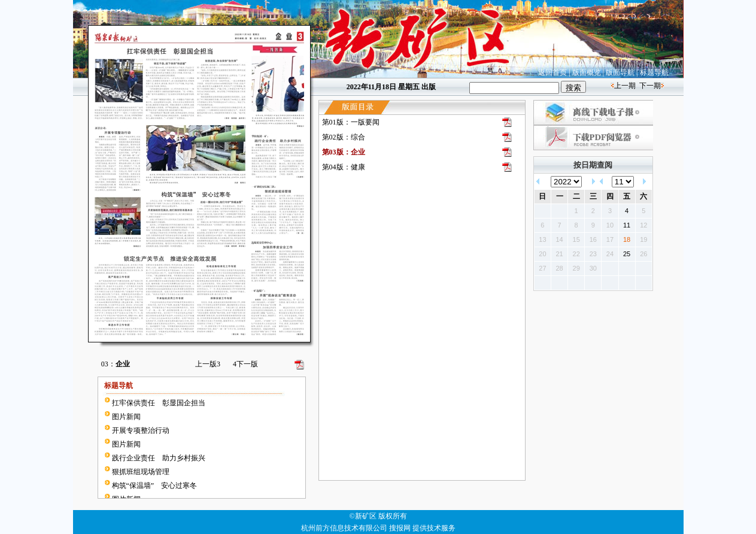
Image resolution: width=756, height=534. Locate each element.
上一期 (625, 86)
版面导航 (620, 72)
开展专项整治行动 (141, 430)
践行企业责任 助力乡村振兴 (159, 458)
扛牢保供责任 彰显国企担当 (159, 403)
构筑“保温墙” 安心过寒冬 (155, 486)
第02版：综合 (344, 137)
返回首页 (552, 72)
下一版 (245, 364)
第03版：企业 (344, 152)
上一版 (208, 364)
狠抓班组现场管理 (141, 472)
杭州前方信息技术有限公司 (344, 528)
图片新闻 (126, 417)
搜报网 (400, 528)
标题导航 (654, 72)
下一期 (650, 86)
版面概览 (587, 72)
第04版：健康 (344, 167)
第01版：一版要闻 (351, 122)
